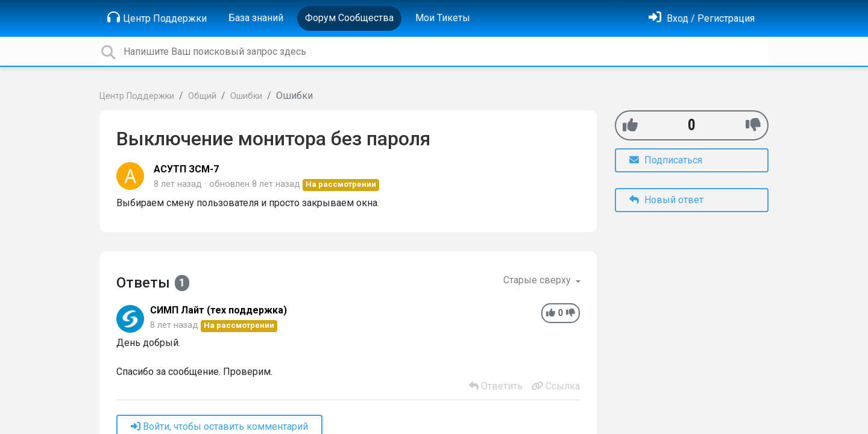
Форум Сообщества (349, 18)
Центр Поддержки (157, 17)
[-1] (753, 125)
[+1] (630, 125)
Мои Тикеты (443, 18)
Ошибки (246, 96)
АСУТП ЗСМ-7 (186, 169)
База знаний (256, 18)
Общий (202, 96)
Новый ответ (666, 200)
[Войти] (702, 18)
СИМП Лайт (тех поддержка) (219, 310)
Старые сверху (538, 280)
